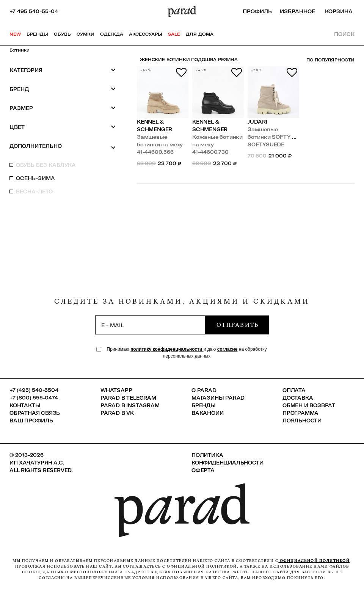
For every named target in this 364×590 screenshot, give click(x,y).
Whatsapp (116, 390)
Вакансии (207, 413)
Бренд (63, 89)
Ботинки (20, 50)
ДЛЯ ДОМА (200, 34)
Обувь (62, 34)
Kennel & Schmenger (155, 126)
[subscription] (150, 325)
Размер (63, 108)
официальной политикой (314, 561)
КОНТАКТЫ (25, 405)
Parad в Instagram (130, 405)
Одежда (112, 34)
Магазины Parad (218, 398)
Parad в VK (117, 413)
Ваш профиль (31, 421)
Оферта (203, 470)
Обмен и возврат (309, 405)
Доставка (298, 398)
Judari (257, 122)
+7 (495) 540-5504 (34, 390)
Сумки (86, 34)
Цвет (63, 127)
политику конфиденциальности (167, 349)
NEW (15, 34)
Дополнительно (63, 146)
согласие (227, 349)
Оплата (294, 390)
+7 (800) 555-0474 (34, 398)
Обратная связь (35, 413)
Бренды (37, 34)
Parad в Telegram (128, 398)
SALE (174, 34)
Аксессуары (146, 34)
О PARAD (204, 390)
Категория (63, 70)
